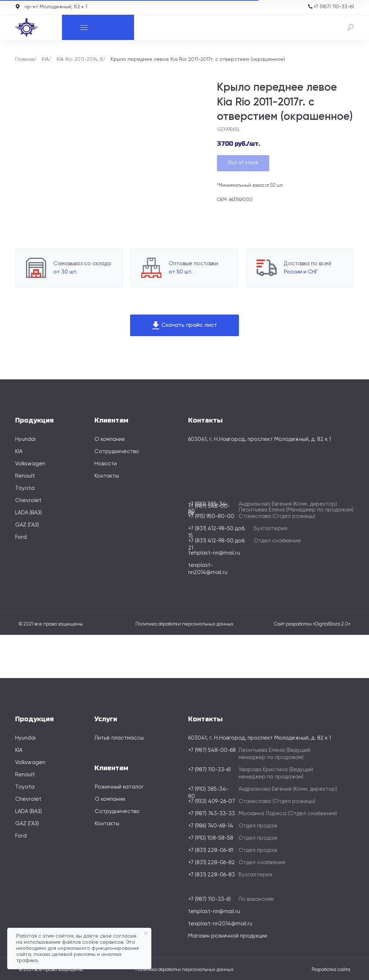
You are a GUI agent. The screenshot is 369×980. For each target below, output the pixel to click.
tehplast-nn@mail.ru (214, 553)
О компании (110, 439)
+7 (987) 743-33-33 (212, 814)
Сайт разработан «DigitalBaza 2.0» (312, 624)
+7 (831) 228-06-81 (211, 850)
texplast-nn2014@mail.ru (220, 924)
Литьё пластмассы (119, 738)
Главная (25, 59)
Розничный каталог (119, 787)
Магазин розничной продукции (228, 936)
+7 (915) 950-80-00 (211, 516)
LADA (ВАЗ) (28, 513)
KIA (45, 59)
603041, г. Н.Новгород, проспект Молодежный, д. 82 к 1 (259, 439)
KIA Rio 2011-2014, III (80, 59)
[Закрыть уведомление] (146, 933)
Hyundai (25, 439)
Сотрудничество (117, 451)
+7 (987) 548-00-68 (212, 750)
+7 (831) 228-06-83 (212, 875)
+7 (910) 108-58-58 (211, 838)
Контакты (107, 476)
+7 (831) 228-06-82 (212, 862)
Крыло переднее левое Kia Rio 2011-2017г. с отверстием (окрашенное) (198, 59)
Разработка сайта (331, 970)
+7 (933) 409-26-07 (212, 801)
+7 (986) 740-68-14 (211, 826)
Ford (21, 537)
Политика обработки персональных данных (184, 624)
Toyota (25, 488)
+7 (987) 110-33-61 (334, 7)
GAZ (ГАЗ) (27, 525)
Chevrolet (28, 500)
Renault (25, 476)
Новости (106, 464)
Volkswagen (30, 464)
